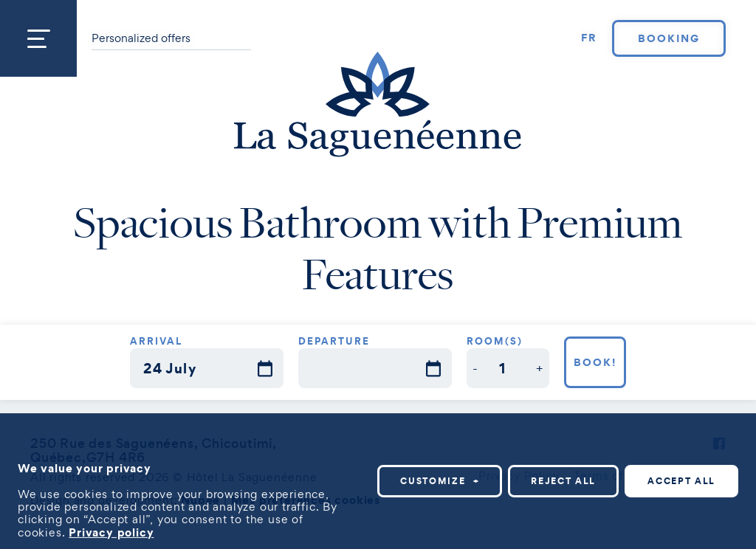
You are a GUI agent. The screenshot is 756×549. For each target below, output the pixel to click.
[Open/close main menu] (38, 38)
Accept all (681, 480)
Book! (595, 362)
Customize (440, 480)
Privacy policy (111, 531)
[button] (476, 368)
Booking (669, 38)
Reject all (563, 480)
